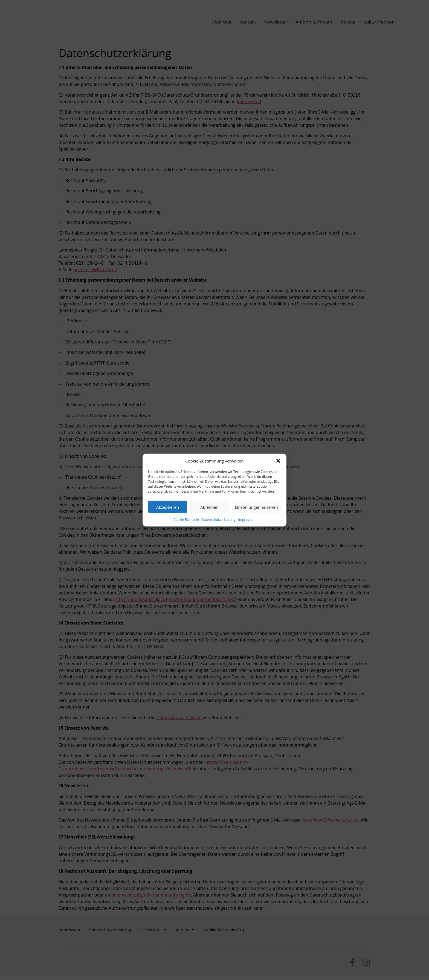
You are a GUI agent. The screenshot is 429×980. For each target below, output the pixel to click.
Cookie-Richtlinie (186, 520)
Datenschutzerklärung (219, 520)
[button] (278, 461)
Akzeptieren (168, 507)
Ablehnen (209, 507)
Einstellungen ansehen (256, 507)
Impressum (247, 520)
